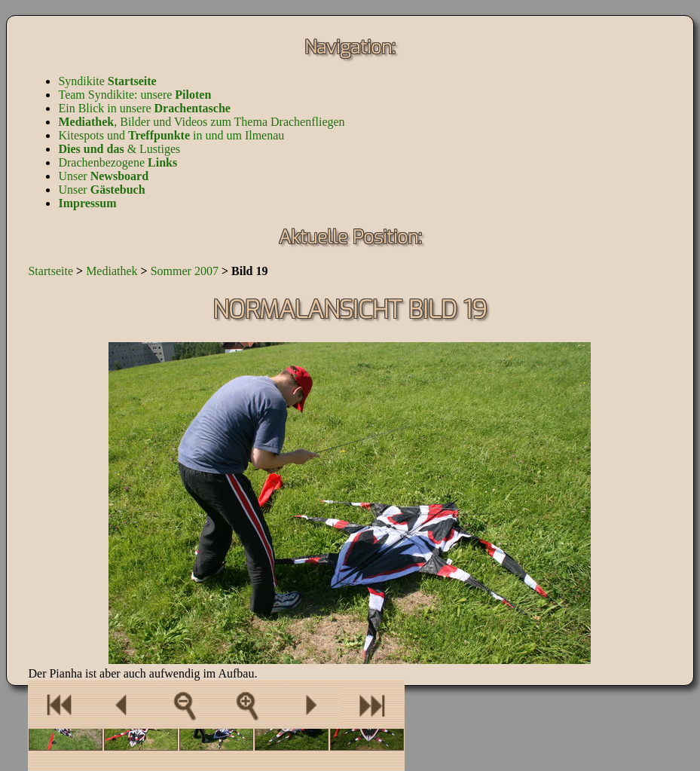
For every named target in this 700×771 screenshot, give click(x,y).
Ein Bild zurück (122, 705)
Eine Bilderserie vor (373, 705)
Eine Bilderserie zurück (59, 705)
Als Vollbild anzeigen (247, 705)
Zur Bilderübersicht (184, 705)
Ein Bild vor (309, 705)
